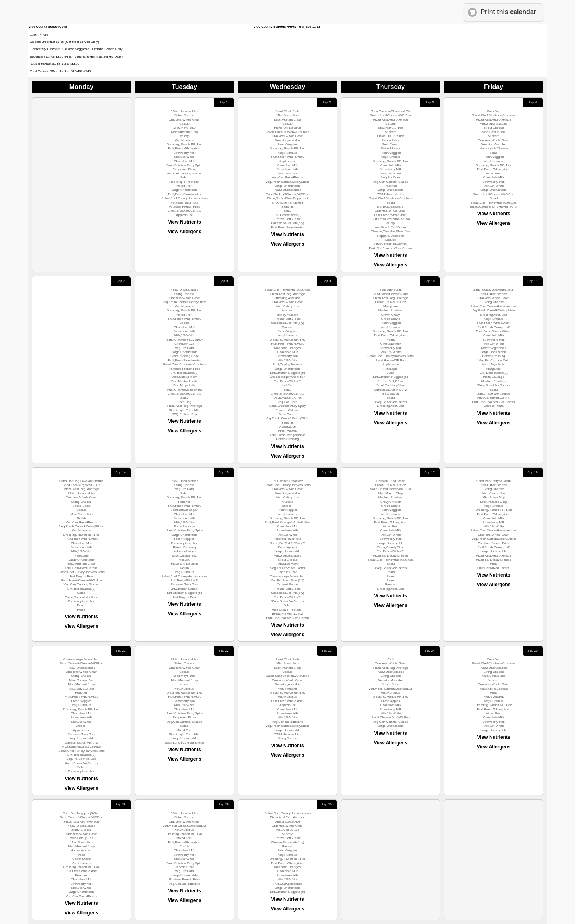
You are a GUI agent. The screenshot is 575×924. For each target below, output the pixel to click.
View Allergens (185, 232)
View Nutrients (184, 222)
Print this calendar (508, 12)
